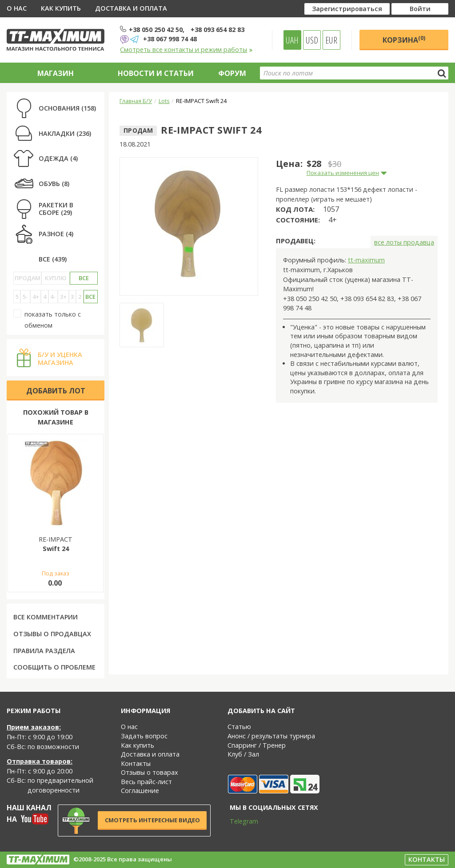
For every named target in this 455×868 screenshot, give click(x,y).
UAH (292, 40)
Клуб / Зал (243, 754)
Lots (164, 101)
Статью (239, 727)
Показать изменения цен (343, 173)
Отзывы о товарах (150, 772)
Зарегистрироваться (347, 9)
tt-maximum (366, 260)
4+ (36, 297)
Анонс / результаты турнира (271, 736)
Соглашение (140, 791)
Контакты (136, 763)
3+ (63, 297)
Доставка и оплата (131, 8)
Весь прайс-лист (146, 782)
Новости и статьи (156, 73)
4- (53, 297)
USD (312, 40)
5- (25, 297)
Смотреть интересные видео (152, 820)
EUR (331, 40)
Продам (28, 278)
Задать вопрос (144, 736)
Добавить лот (56, 391)
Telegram (238, 821)
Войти (420, 9)
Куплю (56, 278)
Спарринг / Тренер (257, 745)
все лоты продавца (404, 242)
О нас (17, 8)
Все (84, 278)
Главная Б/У (136, 101)
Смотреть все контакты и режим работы (186, 50)
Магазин (56, 73)
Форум (232, 73)
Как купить (61, 8)
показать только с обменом (47, 319)
